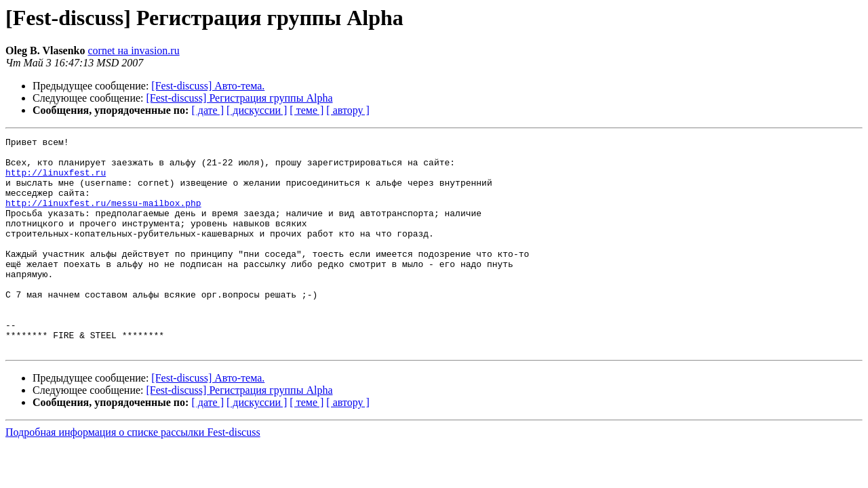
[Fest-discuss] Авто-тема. (208, 86)
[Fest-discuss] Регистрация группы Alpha (240, 98)
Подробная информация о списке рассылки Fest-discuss (133, 475)
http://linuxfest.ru (56, 180)
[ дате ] (208, 110)
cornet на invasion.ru (134, 50)
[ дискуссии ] (257, 110)
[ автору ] (348, 110)
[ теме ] (307, 110)
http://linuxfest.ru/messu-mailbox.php (103, 217)
